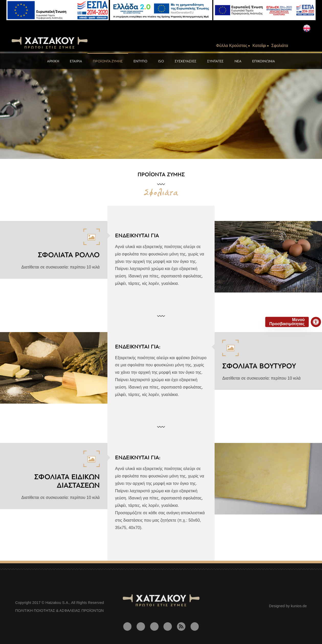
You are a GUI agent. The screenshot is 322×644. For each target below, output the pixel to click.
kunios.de (299, 606)
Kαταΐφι (259, 46)
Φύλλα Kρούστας (232, 46)
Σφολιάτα (280, 46)
